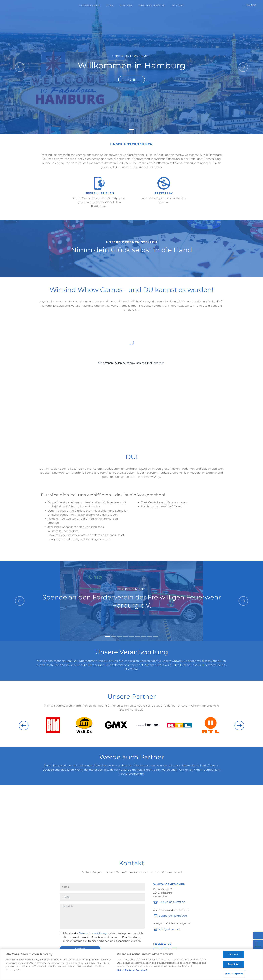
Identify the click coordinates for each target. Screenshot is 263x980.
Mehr (132, 80)
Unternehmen (89, 5)
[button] (20, 67)
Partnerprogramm (131, 774)
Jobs (110, 5)
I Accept (233, 955)
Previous (24, 726)
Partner (126, 5)
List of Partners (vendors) (132, 970)
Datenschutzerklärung (93, 933)
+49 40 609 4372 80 (172, 902)
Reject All (233, 964)
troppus (164, 916)
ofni (162, 929)
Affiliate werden (152, 5)
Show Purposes (234, 974)
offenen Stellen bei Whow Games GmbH (128, 363)
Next (239, 726)
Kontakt (178, 5)
